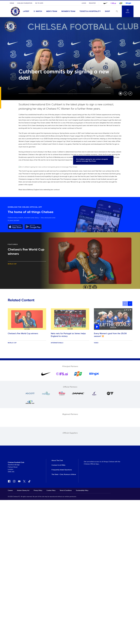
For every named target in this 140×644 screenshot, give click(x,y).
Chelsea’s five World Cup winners (23, 334)
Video (96, 343)
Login (84, 3)
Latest (26, 11)
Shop (107, 11)
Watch (38, 11)
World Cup (12, 264)
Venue (12, 3)
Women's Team (68, 11)
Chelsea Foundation (25, 3)
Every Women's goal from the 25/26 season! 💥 (110, 335)
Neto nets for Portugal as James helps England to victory (68, 335)
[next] (130, 304)
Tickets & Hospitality (90, 11)
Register (92, 3)
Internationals (57, 343)
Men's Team (52, 11)
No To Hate (39, 3)
